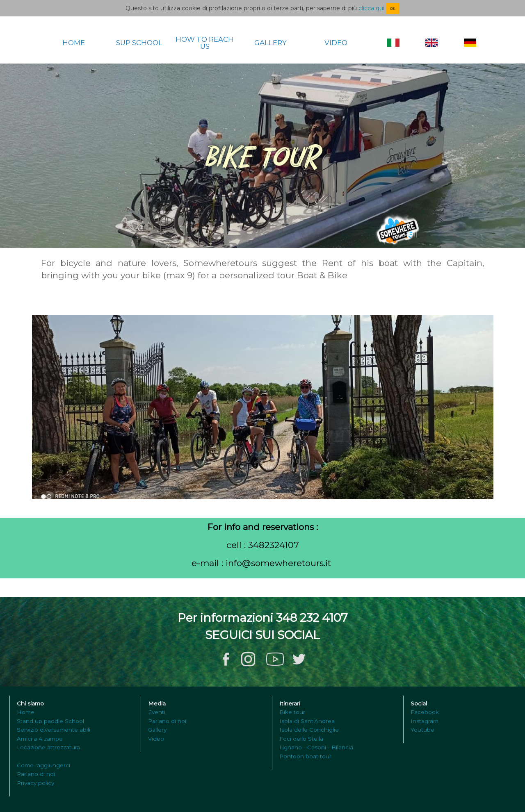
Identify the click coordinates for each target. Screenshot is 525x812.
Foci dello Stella (301, 739)
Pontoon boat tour (305, 756)
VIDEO (336, 43)
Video (156, 739)
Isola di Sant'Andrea (307, 721)
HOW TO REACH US (205, 43)
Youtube (422, 730)
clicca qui (371, 8)
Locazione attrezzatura (48, 747)
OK (393, 9)
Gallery (157, 730)
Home (26, 712)
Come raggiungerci (43, 765)
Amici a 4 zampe (40, 739)
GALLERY (270, 43)
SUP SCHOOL (139, 43)
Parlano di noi (36, 774)
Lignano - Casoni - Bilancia (316, 747)
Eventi (157, 712)
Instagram (425, 721)
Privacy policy (35, 783)
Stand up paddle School (50, 721)
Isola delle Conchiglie (309, 730)
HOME (74, 43)
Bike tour (292, 712)
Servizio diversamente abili (54, 730)
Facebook (425, 712)
